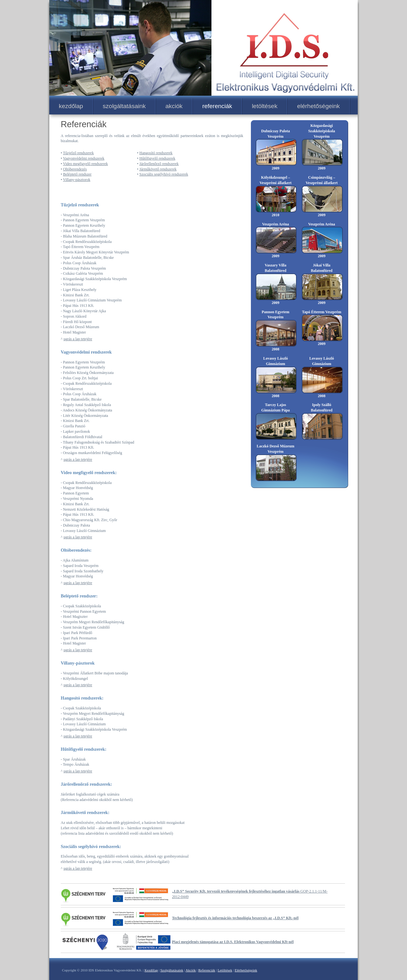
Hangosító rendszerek (156, 153)
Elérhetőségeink (246, 970)
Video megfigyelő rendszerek (85, 164)
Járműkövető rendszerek (158, 169)
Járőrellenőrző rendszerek (159, 164)
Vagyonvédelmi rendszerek (84, 158)
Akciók (190, 970)
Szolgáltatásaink (172, 970)
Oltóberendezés (75, 169)
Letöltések (225, 970)
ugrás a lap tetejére (78, 339)
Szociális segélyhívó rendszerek (164, 174)
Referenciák (207, 970)
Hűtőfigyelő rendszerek (157, 158)
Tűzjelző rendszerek (78, 153)
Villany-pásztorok (77, 180)
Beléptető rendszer (77, 174)
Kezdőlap (151, 970)
